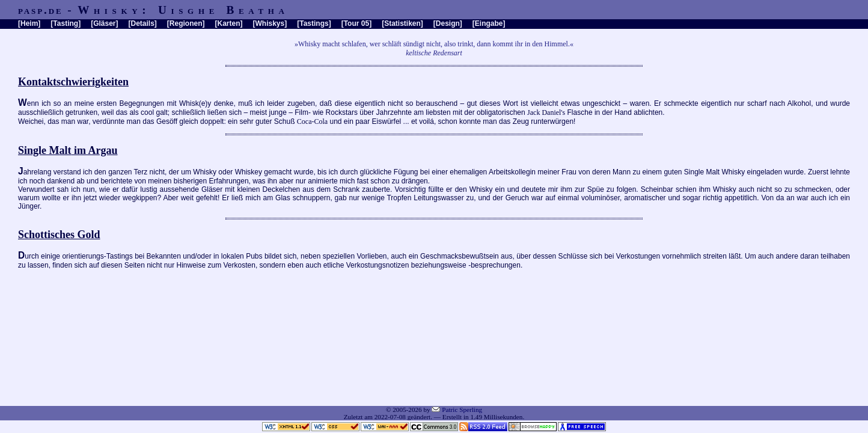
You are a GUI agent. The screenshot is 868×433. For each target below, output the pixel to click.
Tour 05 (356, 23)
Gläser (104, 23)
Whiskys (270, 23)
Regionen (186, 23)
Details (142, 23)
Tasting (66, 23)
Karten (229, 23)
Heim (29, 23)
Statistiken (402, 23)
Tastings (314, 23)
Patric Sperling (462, 410)
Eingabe (489, 23)
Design (448, 23)
